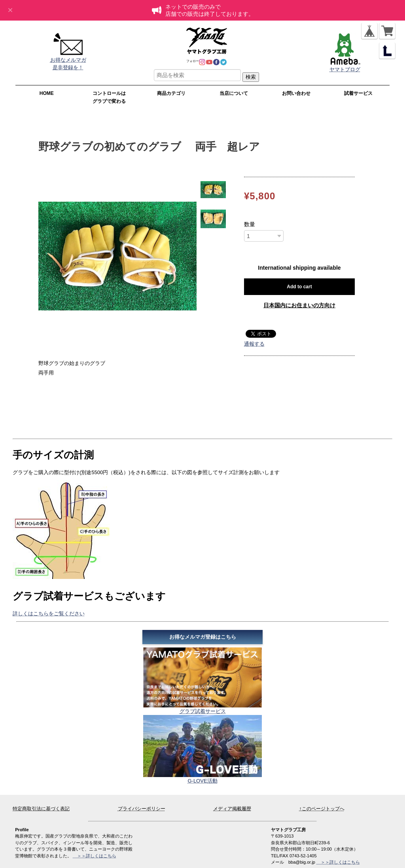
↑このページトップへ (322, 809)
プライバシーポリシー (142, 809)
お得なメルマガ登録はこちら (203, 637)
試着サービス (358, 93)
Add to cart (299, 287)
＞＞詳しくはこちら (338, 862)
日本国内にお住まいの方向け (299, 305)
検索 (251, 77)
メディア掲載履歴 (232, 809)
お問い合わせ (296, 93)
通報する (254, 344)
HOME (47, 93)
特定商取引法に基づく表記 (41, 809)
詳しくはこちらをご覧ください (49, 614)
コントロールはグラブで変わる (109, 97)
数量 (250, 224)
